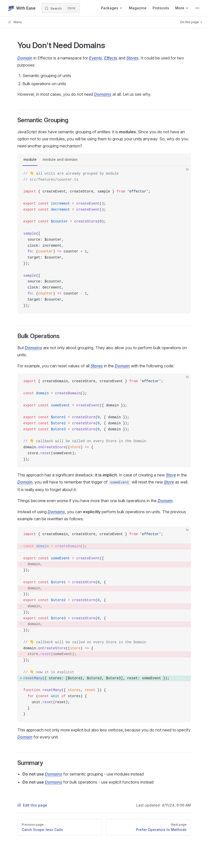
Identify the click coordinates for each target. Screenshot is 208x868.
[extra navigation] (197, 8)
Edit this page (32, 805)
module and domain (60, 159)
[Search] (61, 8)
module (30, 159)
